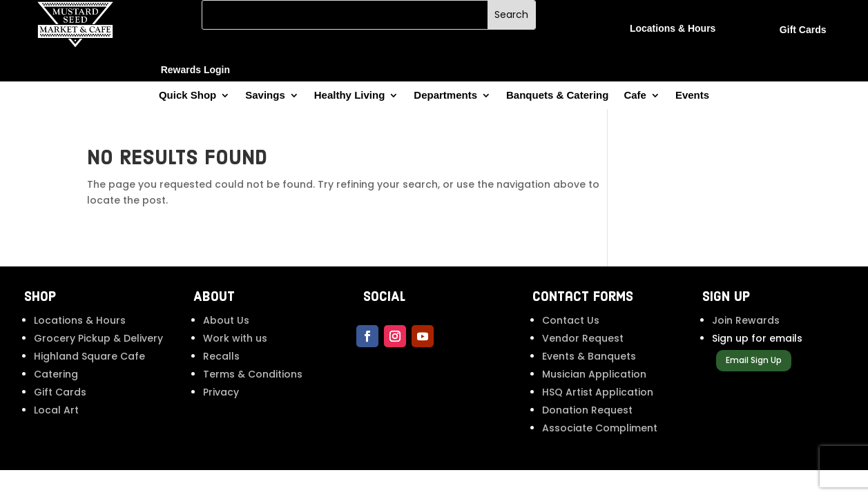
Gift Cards (60, 392)
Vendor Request (583, 338)
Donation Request (587, 410)
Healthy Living (350, 96)
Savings (265, 96)
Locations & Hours (80, 320)
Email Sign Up (754, 360)
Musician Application (594, 374)
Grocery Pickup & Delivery (98, 338)
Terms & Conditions (253, 374)
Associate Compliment (600, 428)
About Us (226, 320)
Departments (445, 96)
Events (692, 96)
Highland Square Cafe (89, 356)
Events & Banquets (589, 356)
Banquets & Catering (557, 96)
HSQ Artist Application (598, 392)
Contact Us (571, 320)
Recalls (221, 356)
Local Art (56, 410)
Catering (56, 374)
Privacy (221, 392)
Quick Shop (187, 96)
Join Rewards (746, 320)
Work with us (235, 338)
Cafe (635, 96)
